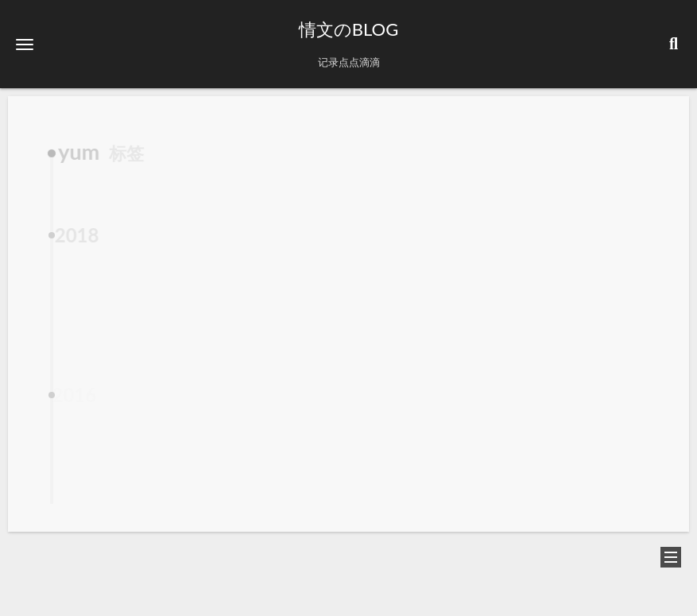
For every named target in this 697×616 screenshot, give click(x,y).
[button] (25, 44)
